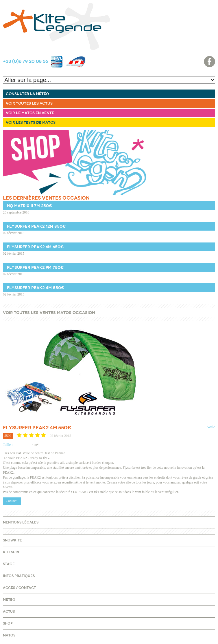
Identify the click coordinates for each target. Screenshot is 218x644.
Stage (9, 564)
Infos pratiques (19, 576)
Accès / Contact (19, 588)
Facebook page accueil (209, 62)
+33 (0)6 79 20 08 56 (25, 61)
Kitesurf (11, 552)
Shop (8, 623)
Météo (9, 600)
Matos (9, 635)
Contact (11, 501)
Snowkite (12, 540)
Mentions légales (21, 522)
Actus (9, 612)
